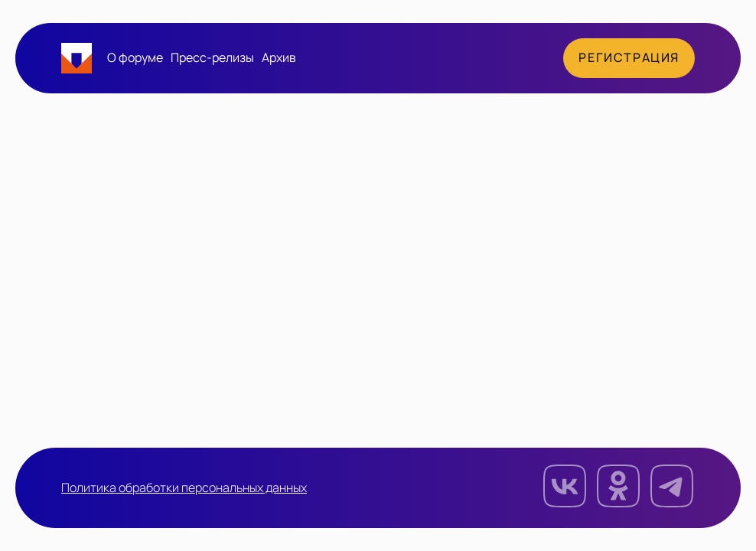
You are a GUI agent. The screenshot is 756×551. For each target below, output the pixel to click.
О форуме (135, 58)
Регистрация (629, 58)
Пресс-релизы (212, 58)
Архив (279, 58)
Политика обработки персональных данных (184, 488)
